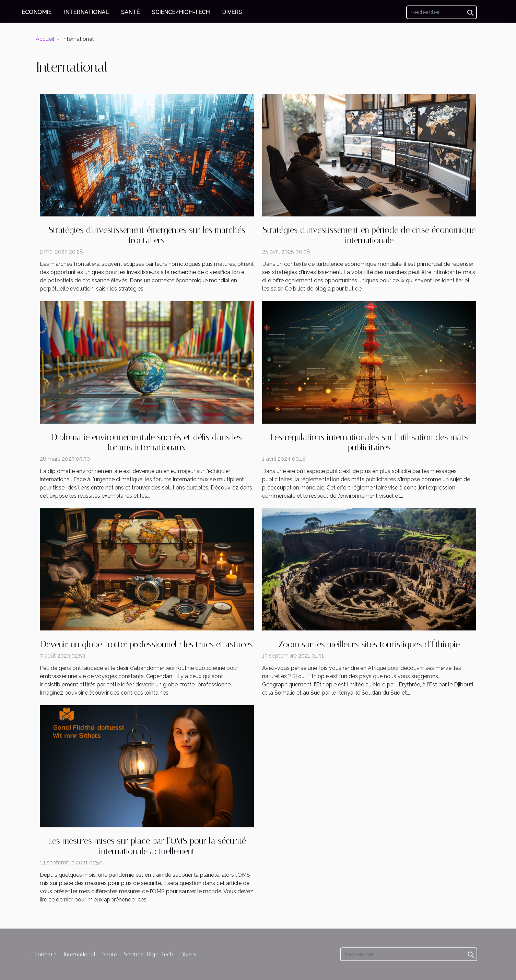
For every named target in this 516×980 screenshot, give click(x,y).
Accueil (45, 39)
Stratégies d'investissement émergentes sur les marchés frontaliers (147, 235)
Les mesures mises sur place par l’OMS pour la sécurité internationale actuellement (147, 846)
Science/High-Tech (181, 12)
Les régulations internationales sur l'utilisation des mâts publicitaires (369, 442)
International (86, 12)
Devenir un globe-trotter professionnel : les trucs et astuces (147, 644)
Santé (130, 12)
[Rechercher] (442, 12)
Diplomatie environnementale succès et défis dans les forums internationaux (147, 442)
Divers (232, 12)
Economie (37, 12)
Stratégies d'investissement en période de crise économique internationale (369, 235)
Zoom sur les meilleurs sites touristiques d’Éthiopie (369, 644)
